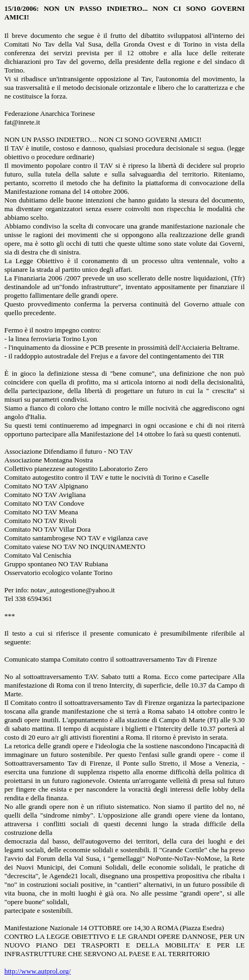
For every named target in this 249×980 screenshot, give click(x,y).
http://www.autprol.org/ (37, 971)
